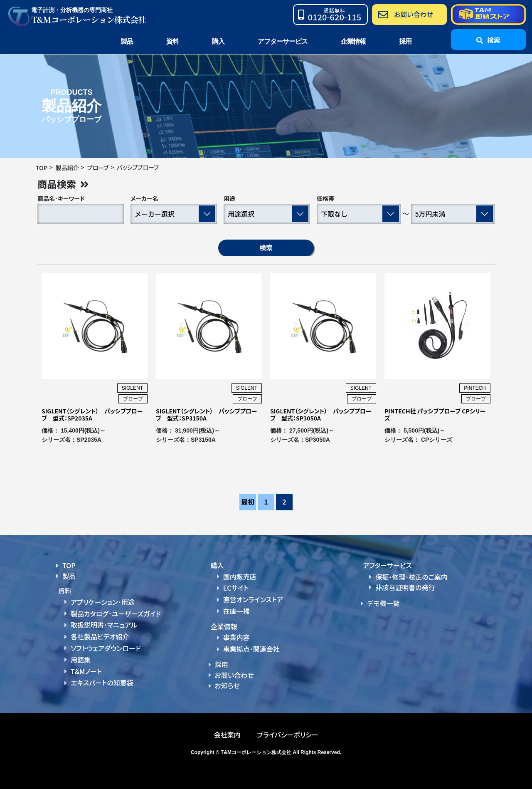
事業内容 (236, 637)
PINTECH (475, 388)
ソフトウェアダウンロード (106, 648)
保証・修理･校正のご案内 (411, 577)
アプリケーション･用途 (103, 602)
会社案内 (227, 734)
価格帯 (325, 199)
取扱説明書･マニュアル (104, 625)
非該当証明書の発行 (405, 588)
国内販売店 (240, 576)
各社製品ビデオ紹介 (100, 636)
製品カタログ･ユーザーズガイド (116, 613)
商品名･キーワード (61, 199)
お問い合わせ (234, 674)
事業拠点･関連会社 (251, 648)
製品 (69, 576)
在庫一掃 (236, 611)
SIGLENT (132, 388)
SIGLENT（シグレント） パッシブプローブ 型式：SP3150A (206, 415)
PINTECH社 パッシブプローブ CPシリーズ (435, 415)
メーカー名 (144, 199)
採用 (405, 41)
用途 (229, 199)
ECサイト (236, 588)
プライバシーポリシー (287, 734)
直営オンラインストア (253, 599)
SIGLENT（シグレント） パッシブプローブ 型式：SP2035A (92, 415)
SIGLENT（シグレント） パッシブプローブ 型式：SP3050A (321, 415)
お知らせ (227, 685)
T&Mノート (86, 670)
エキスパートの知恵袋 (102, 682)
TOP (69, 566)
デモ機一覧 (383, 603)
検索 (266, 248)
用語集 (81, 659)
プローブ (133, 399)
